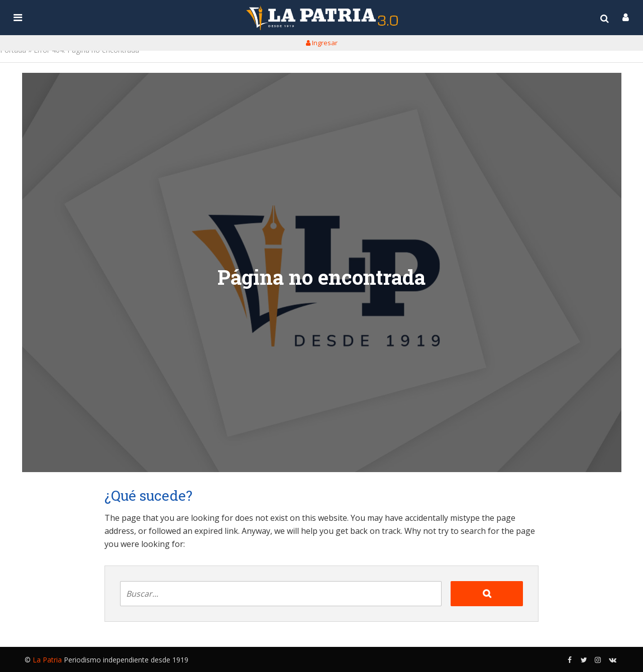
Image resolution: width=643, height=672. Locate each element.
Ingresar (322, 43)
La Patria (47, 660)
